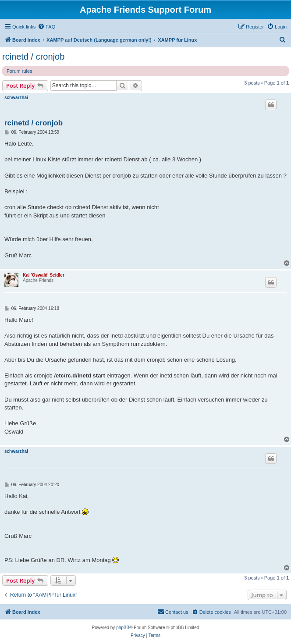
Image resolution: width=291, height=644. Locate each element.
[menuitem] (46, 27)
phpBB (123, 628)
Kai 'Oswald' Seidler (44, 275)
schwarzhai (16, 98)
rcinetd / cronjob (33, 57)
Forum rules (20, 71)
